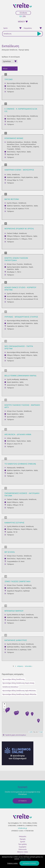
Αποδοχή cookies (29, 863)
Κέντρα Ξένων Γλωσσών (15, 264)
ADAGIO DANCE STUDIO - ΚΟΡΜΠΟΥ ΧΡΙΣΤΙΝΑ (20, 289)
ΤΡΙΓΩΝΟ (8, 79)
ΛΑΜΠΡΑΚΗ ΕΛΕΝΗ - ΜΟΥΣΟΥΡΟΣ (19, 170)
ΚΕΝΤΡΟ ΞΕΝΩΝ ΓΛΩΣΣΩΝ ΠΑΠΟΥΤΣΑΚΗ (16, 259)
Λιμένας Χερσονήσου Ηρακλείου (17, 267)
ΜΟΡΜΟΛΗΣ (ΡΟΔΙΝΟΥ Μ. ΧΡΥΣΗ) (19, 229)
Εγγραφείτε (23, 847)
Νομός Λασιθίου (26, 588)
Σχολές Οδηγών (12, 203)
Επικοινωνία (22, 849)
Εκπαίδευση (34, 83)
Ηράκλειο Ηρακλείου (14, 177)
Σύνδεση (23, 13)
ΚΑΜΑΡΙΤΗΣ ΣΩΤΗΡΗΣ (14, 523)
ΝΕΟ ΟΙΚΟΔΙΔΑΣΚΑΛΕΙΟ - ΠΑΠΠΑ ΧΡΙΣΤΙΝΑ (19, 347)
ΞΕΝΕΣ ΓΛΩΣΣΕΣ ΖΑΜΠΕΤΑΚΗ (17, 581)
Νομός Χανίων (21, 86)
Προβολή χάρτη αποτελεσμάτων (16, 735)
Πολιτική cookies (25, 859)
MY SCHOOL (10, 552)
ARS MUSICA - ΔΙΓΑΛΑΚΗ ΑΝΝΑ (18, 434)
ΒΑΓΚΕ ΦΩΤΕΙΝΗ (12, 199)
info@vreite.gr (22, 828)
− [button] (4, 707)
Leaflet (31, 732)
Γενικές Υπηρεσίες (26, 147)
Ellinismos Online (23, 852)
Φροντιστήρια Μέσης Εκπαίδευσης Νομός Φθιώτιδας (19, 694)
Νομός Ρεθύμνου (27, 236)
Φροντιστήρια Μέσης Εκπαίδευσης (18, 83)
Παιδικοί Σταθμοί (12, 233)
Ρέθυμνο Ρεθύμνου (13, 236)
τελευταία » (29, 666)
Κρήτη (29, 86)
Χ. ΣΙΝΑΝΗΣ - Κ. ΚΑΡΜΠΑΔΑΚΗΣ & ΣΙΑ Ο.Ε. (21, 110)
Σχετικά (23, 842)
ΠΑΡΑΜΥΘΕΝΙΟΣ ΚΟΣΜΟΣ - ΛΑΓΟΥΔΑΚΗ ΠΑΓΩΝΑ (22, 494)
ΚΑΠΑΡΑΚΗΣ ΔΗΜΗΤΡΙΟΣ (16, 640)
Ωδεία (9, 175)
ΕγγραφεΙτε (22, 801)
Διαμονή (36, 147)
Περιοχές (23, 839)
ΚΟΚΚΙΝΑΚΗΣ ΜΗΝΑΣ (14, 138)
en (24, 16)
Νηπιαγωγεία (11, 468)
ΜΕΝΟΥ (21, 21)
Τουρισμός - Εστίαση (14, 149)
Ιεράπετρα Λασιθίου (13, 588)
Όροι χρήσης (22, 844)
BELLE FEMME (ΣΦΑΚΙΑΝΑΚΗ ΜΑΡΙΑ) (20, 376)
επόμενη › (20, 666)
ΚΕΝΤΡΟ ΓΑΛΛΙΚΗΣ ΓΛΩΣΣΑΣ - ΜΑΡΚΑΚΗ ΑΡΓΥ (22, 406)
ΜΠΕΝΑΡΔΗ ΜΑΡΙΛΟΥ (14, 611)
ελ (21, 16)
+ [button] (4, 704)
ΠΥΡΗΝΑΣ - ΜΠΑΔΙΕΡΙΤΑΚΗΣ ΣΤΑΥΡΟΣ (21, 317)
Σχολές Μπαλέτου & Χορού (16, 293)
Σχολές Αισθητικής (13, 379)
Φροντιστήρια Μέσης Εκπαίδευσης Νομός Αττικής (18, 683)
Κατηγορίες (23, 836)
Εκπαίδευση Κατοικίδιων (15, 142)
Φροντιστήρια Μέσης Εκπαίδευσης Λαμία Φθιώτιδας (19, 691)
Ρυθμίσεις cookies (12, 863)
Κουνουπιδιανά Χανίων (15, 296)
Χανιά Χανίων (11, 86)
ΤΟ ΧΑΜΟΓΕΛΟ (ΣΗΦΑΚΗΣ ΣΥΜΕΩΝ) (20, 464)
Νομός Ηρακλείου (27, 177)
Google (41, 732)
